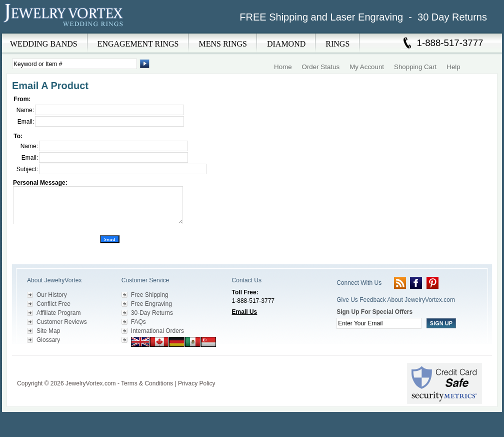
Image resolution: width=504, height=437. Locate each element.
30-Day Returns (152, 313)
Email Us (245, 312)
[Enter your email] (379, 323)
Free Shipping (150, 295)
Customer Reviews (62, 322)
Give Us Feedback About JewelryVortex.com (396, 300)
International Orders (157, 331)
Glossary (48, 340)
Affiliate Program (58, 313)
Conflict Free (53, 304)
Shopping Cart (415, 67)
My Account (367, 67)
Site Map (48, 331)
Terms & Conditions (147, 383)
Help (453, 67)
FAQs (138, 322)
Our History (52, 295)
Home (283, 67)
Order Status (321, 67)
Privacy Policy (197, 383)
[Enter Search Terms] (74, 64)
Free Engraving (151, 304)
